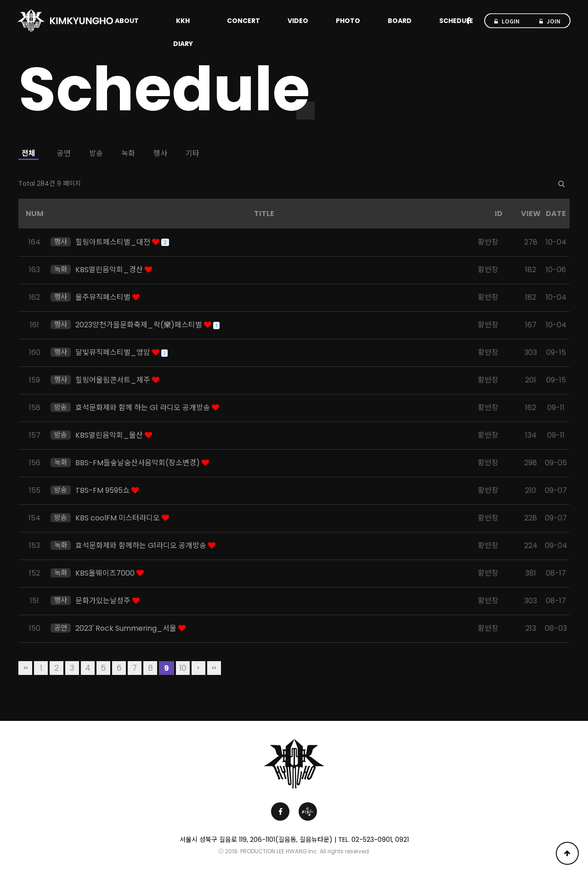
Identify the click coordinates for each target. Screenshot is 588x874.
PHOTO (348, 21)
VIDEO (298, 21)
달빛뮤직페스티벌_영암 (114, 352)
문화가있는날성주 (104, 601)
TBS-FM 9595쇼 (103, 490)
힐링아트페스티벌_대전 (114, 242)
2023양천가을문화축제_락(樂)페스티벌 (140, 325)
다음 (198, 668)
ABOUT (127, 21)
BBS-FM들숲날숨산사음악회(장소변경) (139, 463)
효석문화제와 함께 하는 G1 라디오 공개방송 (144, 408)
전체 (28, 153)
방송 (96, 153)
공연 (64, 153)
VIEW (531, 214)
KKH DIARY (183, 32)
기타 (192, 153)
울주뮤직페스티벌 (104, 297)
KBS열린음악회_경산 (110, 270)
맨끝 (214, 668)
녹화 (128, 153)
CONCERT (243, 21)
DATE (556, 214)
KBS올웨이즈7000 (106, 573)
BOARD (400, 21)
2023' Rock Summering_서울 (127, 628)
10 (183, 668)
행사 (160, 153)
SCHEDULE (456, 21)
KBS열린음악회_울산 (110, 435)
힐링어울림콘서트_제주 (114, 380)
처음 (25, 668)
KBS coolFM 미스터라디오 (119, 518)
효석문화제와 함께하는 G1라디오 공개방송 (142, 546)
